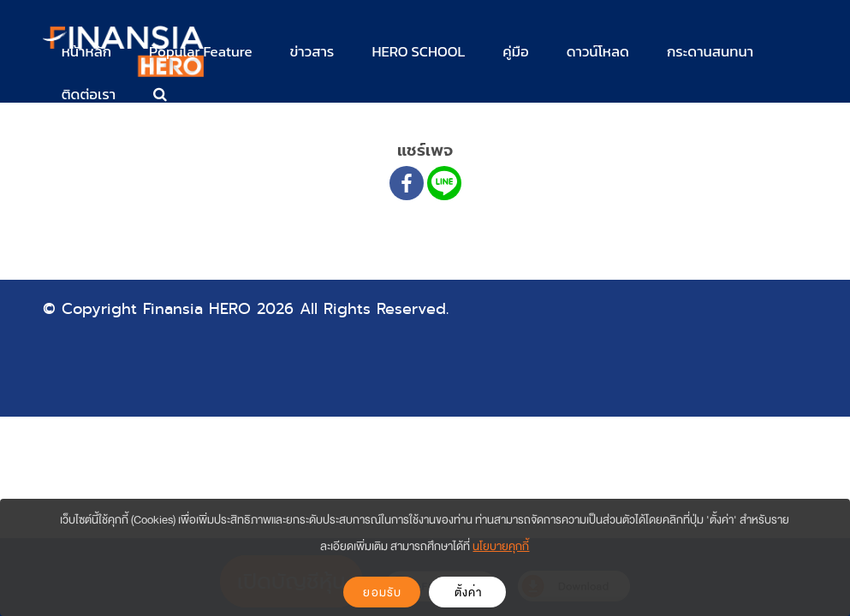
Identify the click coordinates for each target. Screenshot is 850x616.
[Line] (444, 183)
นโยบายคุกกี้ (501, 546)
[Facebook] (407, 183)
